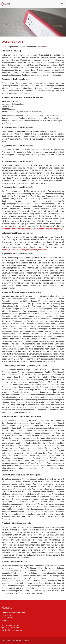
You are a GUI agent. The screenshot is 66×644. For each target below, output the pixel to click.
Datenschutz (6, 641)
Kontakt (26, 641)
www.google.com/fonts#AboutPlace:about (18, 229)
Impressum (17, 641)
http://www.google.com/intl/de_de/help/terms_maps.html (24, 250)
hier (47, 47)
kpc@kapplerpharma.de (14, 630)
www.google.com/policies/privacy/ (49, 229)
